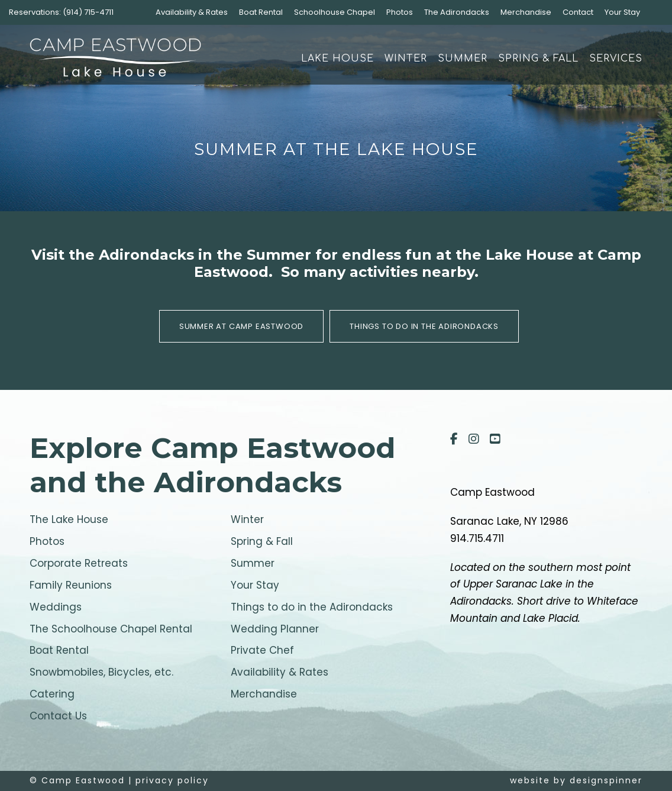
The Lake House (69, 519)
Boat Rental (261, 12)
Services (616, 59)
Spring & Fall (538, 59)
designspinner (606, 780)
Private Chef (262, 650)
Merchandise (526, 12)
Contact (578, 12)
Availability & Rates (192, 12)
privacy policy (172, 780)
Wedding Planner (275, 629)
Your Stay (622, 12)
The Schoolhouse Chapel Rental (111, 629)
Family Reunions (71, 585)
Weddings (56, 607)
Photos (400, 12)
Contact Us (58, 716)
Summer (463, 59)
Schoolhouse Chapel (335, 12)
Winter (406, 59)
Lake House (337, 59)
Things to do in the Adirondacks (312, 607)
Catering (52, 694)
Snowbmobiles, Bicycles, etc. (101, 672)
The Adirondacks (457, 12)
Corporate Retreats (79, 563)
